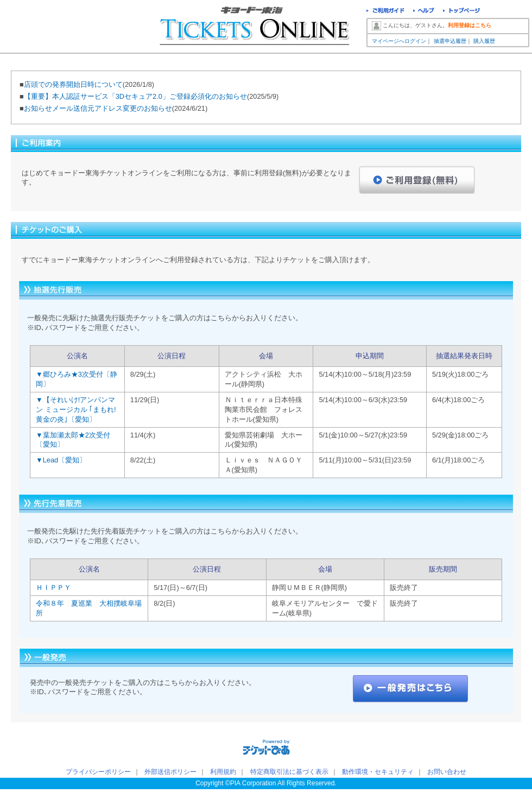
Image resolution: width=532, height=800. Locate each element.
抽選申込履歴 (450, 41)
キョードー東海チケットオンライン (256, 27)
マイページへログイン (399, 41)
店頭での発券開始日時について (73, 84)
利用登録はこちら (470, 25)
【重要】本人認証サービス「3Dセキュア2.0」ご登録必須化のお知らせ (135, 96)
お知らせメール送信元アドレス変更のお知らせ (98, 108)
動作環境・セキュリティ (378, 772)
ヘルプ (424, 12)
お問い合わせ (447, 772)
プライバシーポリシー (98, 772)
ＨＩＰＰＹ (53, 588)
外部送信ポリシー (170, 772)
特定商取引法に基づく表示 (289, 772)
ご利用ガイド (385, 12)
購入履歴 (484, 41)
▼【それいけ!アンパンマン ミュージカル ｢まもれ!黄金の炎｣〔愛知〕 (76, 409)
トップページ (462, 12)
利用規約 (223, 772)
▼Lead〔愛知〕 (61, 460)
